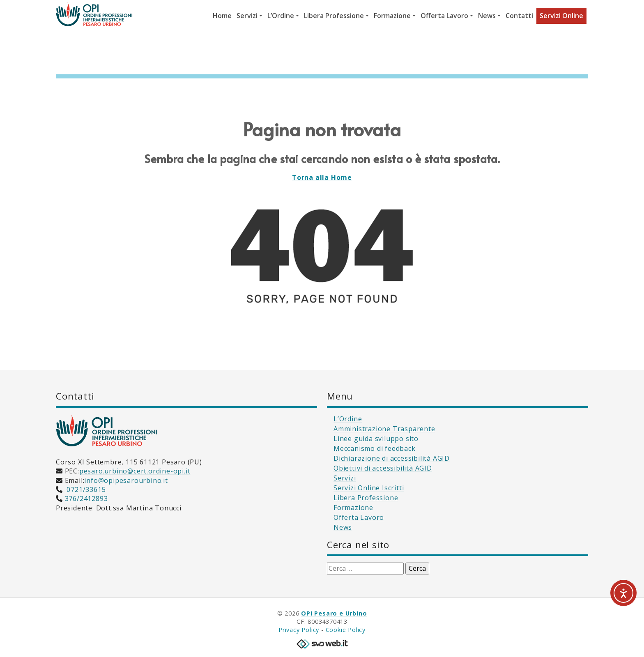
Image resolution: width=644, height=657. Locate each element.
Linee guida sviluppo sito (376, 439)
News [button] (487, 16)
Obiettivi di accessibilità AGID (383, 468)
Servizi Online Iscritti (369, 488)
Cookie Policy (346, 630)
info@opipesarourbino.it (126, 480)
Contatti (519, 16)
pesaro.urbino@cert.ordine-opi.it (135, 471)
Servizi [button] (247, 16)
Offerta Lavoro (359, 517)
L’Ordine (348, 419)
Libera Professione (366, 498)
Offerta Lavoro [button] (444, 16)
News (343, 527)
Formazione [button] (392, 16)
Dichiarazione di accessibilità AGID (392, 458)
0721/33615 (85, 489)
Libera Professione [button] (334, 16)
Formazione (353, 508)
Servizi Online (561, 16)
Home (222, 16)
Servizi (345, 478)
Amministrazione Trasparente (384, 429)
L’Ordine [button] (281, 16)
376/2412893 (86, 498)
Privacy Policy (299, 630)
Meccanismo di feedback (375, 448)
